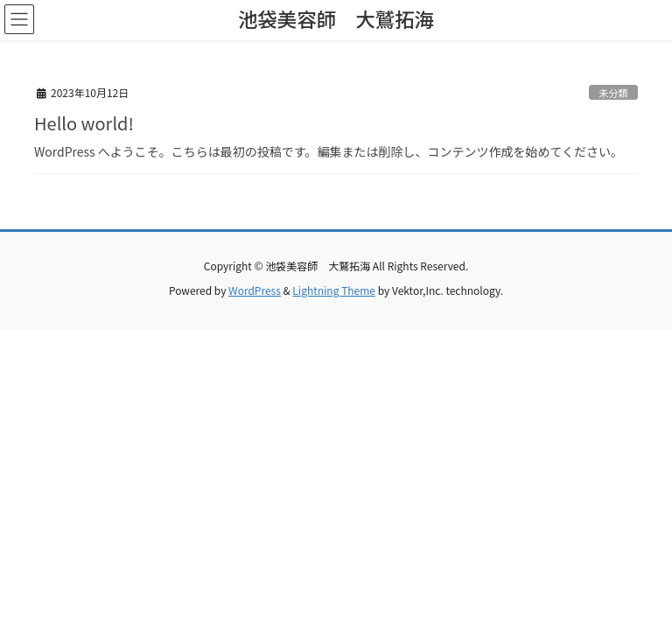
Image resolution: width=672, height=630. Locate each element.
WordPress (255, 290)
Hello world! (84, 123)
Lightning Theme (334, 290)
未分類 (613, 93)
